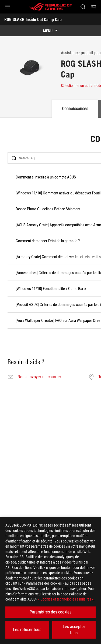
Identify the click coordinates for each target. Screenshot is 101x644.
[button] (8, 7)
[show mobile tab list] (50, 31)
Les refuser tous (27, 630)
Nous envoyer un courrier (39, 377)
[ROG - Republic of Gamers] (51, 7)
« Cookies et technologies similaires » (66, 599)
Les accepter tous (74, 630)
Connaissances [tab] (75, 109)
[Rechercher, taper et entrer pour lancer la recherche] (83, 7)
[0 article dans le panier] (93, 7)
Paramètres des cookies (50, 612)
